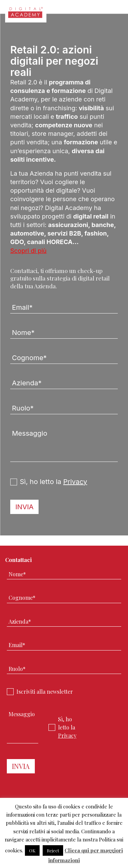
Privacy (75, 482)
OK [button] (32, 850)
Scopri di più (29, 251)
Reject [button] (53, 850)
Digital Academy (26, 15)
